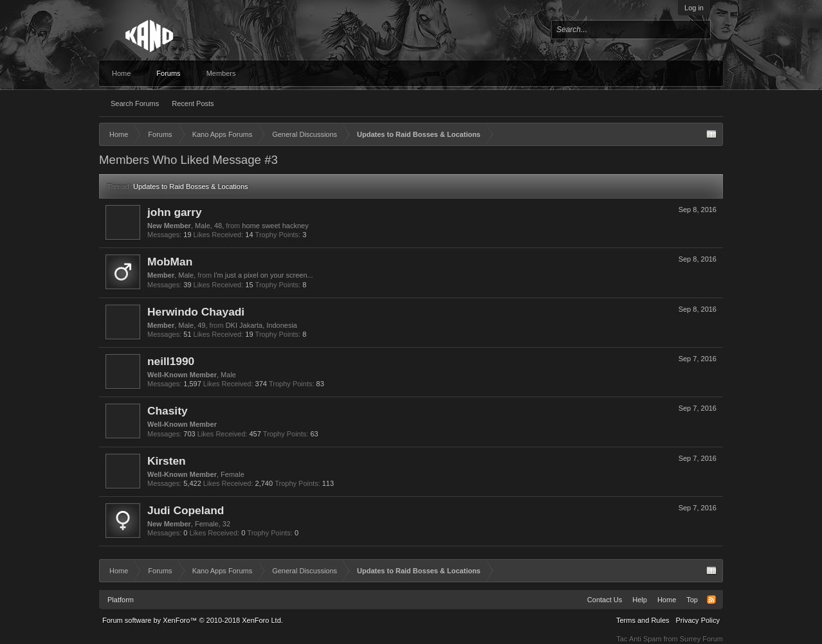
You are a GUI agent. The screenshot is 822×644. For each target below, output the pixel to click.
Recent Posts (193, 103)
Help (640, 600)
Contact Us (605, 600)
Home (121, 73)
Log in (694, 8)
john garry (175, 212)
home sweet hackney (275, 226)
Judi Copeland (186, 510)
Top (692, 600)
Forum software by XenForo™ (193, 620)
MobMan (170, 262)
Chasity (168, 411)
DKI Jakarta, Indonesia (261, 325)
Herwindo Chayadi (196, 312)
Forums (168, 73)
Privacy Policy (698, 620)
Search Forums (135, 103)
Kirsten (167, 461)
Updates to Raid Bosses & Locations (191, 186)
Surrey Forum (701, 639)
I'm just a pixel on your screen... (263, 275)
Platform (121, 600)
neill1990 (171, 361)
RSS (711, 600)
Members (221, 73)
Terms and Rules (643, 620)
